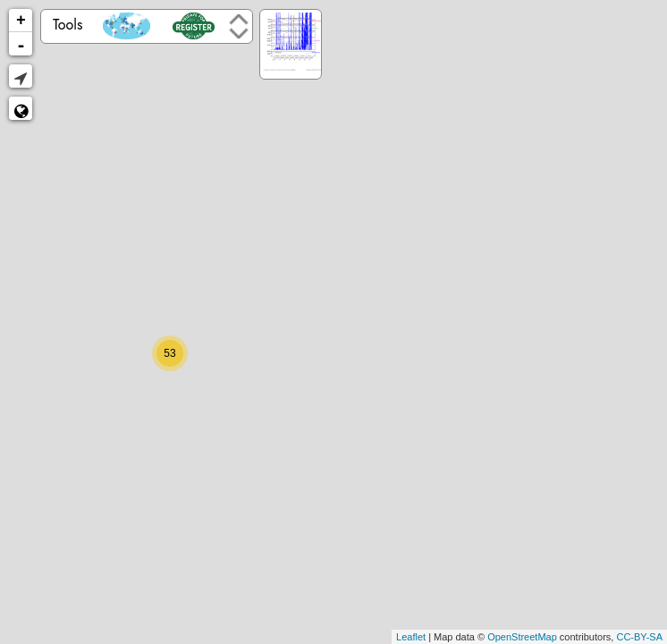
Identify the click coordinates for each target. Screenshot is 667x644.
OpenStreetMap (522, 637)
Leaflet (411, 637)
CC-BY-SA (639, 637)
